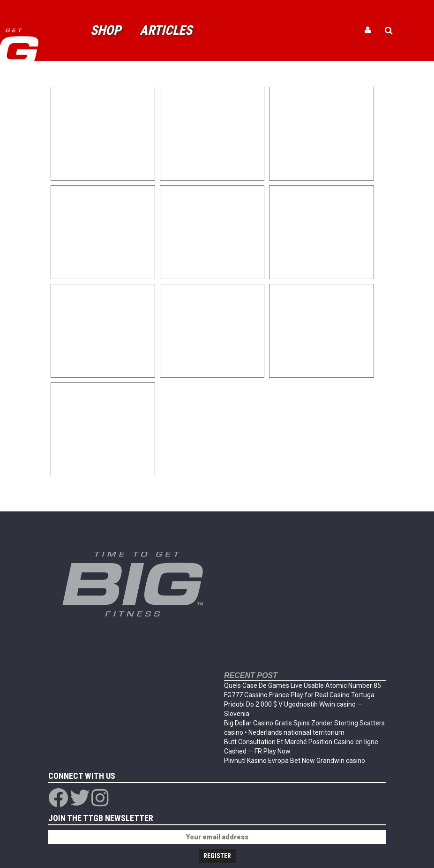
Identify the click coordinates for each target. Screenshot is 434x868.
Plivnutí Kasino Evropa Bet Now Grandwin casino (295, 761)
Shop (106, 30)
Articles (166, 30)
